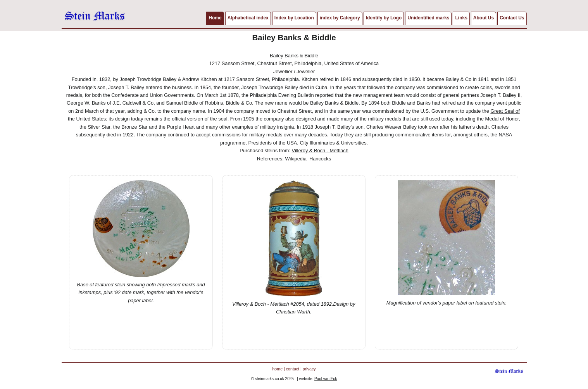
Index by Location (294, 18)
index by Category (340, 18)
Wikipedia (296, 159)
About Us (484, 18)
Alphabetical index (248, 18)
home (277, 369)
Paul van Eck (326, 379)
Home (215, 18)
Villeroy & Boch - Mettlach (320, 151)
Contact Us (512, 18)
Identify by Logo (384, 18)
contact (293, 369)
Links (461, 18)
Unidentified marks (428, 18)
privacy (309, 369)
